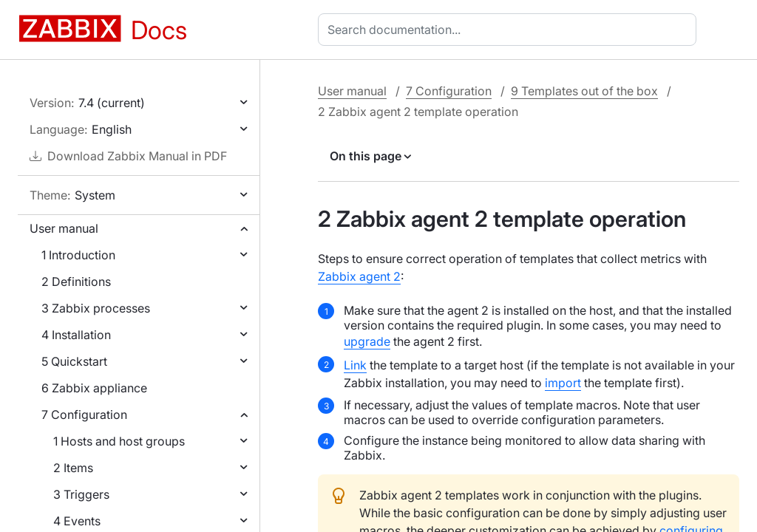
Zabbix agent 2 (359, 276)
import (563, 383)
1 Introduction (78, 255)
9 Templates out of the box (584, 91)
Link (355, 365)
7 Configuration (84, 415)
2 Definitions (76, 282)
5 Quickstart (74, 361)
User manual (64, 228)
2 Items (73, 468)
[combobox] (510, 30)
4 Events (77, 521)
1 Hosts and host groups (119, 441)
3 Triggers (81, 494)
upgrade (367, 341)
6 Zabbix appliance (94, 388)
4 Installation (76, 335)
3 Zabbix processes (96, 308)
